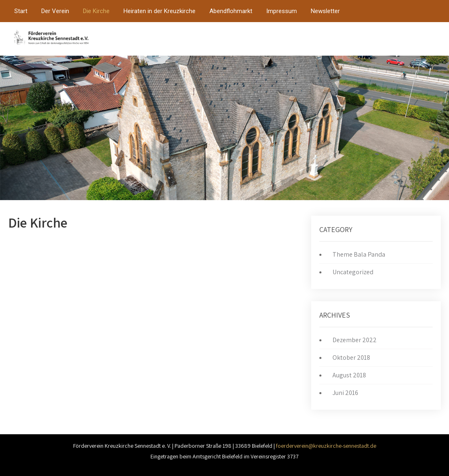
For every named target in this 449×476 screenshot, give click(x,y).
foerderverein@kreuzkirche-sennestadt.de (326, 446)
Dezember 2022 (355, 340)
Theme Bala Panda (359, 254)
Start (21, 11)
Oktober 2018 (351, 358)
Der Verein (55, 11)
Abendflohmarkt (231, 11)
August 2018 (349, 375)
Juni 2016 (345, 393)
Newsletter (325, 11)
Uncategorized (353, 272)
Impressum (282, 11)
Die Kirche (96, 11)
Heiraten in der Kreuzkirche (159, 11)
